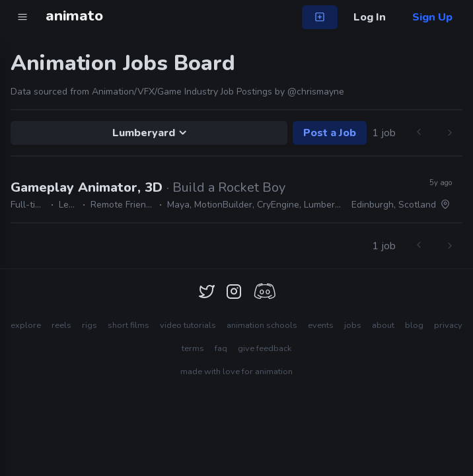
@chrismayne (316, 92)
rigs (90, 325)
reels (61, 325)
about (383, 325)
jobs (353, 325)
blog (414, 325)
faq (221, 348)
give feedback (265, 348)
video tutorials (188, 325)
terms (193, 348)
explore (26, 325)
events (321, 325)
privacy (448, 325)
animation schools (262, 325)
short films (128, 325)
